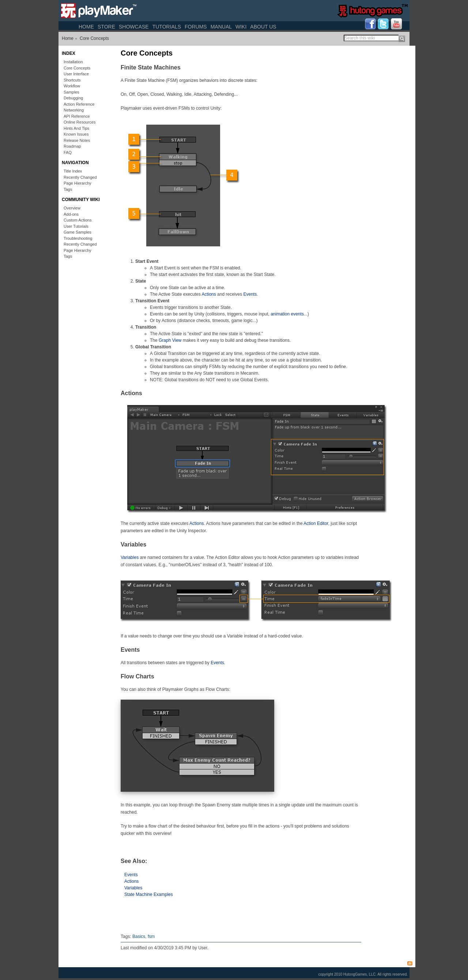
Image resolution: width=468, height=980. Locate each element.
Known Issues (76, 134)
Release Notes (77, 140)
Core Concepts (94, 38)
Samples (71, 92)
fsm (151, 937)
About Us (263, 27)
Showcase (134, 27)
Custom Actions (78, 220)
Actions (209, 294)
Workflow (72, 86)
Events (250, 294)
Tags (68, 189)
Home (86, 27)
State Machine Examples (149, 894)
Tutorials (167, 27)
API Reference (77, 116)
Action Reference (79, 104)
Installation (73, 62)
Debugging (73, 98)
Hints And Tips (76, 128)
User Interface (76, 74)
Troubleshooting (78, 238)
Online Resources (80, 122)
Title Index (73, 171)
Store (106, 27)
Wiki (241, 27)
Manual (221, 27)
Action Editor (316, 523)
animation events (287, 314)
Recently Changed (80, 177)
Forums (196, 27)
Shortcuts (72, 80)
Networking (74, 110)
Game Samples (78, 232)
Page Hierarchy (78, 183)
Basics (139, 937)
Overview (72, 208)
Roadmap (72, 146)
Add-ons (71, 214)
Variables (130, 557)
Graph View (170, 340)
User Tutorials (76, 226)
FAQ (68, 152)
